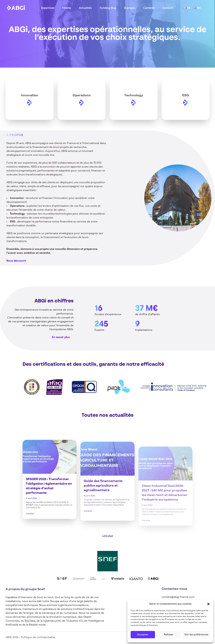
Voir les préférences (196, 635)
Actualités (85, 8)
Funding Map (108, 8)
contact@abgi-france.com (178, 597)
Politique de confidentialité (38, 637)
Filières (67, 8)
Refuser (169, 635)
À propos (130, 8)
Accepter (143, 635)
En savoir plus (61, 337)
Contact (168, 8)
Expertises (48, 8)
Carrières (149, 8)
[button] (208, 604)
